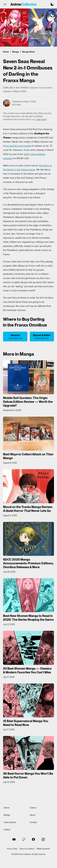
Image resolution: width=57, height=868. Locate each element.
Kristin (18, 105)
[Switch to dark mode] (52, 4)
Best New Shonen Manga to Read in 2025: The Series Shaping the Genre (28, 618)
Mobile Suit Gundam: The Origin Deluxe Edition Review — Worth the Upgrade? (28, 402)
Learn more (41, 119)
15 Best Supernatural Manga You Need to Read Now (26, 723)
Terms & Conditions (27, 849)
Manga (16, 52)
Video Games (10, 822)
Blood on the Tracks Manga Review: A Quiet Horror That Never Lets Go (28, 509)
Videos (33, 808)
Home (6, 52)
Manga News (28, 52)
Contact (33, 822)
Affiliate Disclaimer (43, 849)
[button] (5, 4)
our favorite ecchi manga (18, 146)
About (33, 815)
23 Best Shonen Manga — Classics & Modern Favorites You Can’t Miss (27, 670)
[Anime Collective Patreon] (24, 839)
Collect (7, 830)
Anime (7, 808)
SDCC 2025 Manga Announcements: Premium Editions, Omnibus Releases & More (28, 563)
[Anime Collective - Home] (23, 4)
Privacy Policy (12, 849)
